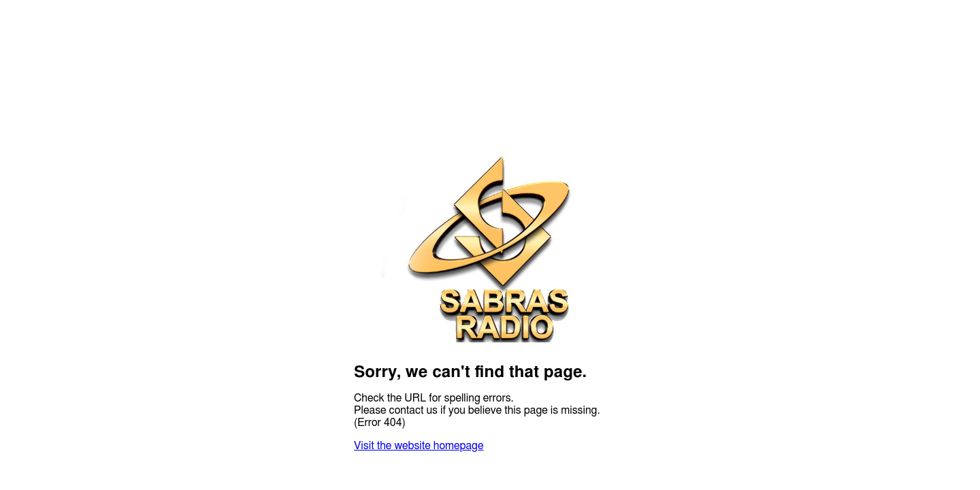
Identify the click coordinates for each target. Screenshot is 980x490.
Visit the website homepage (419, 446)
